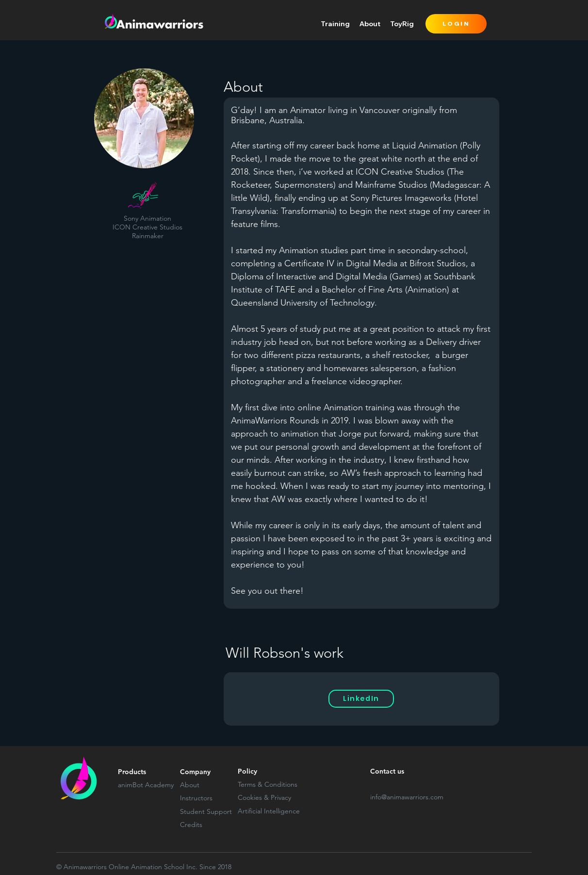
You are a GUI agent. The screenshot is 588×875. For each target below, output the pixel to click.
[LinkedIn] (361, 699)
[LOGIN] (456, 24)
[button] (335, 24)
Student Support (206, 811)
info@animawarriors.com (407, 797)
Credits (191, 825)
